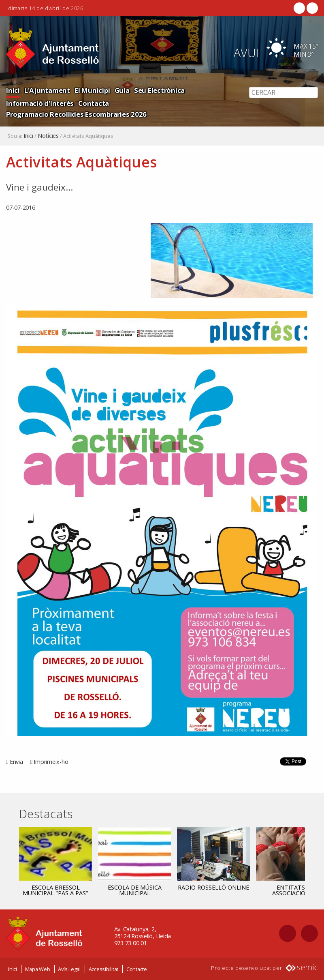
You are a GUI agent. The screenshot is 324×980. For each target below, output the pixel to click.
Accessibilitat (104, 969)
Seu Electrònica (159, 90)
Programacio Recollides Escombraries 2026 (76, 114)
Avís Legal (69, 969)
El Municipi (92, 90)
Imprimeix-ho (51, 762)
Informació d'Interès (40, 103)
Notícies (48, 136)
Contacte (137, 969)
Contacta (94, 103)
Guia (122, 90)
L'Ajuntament (47, 90)
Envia (16, 762)
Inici (13, 90)
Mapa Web (38, 969)
